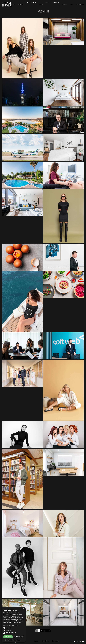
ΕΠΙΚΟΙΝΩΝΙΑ (80, 4)
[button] (14, 640)
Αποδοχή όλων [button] (8, 637)
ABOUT (14, 4)
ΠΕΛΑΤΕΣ (21, 4)
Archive (36, 641)
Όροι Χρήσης (45, 641)
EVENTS (65, 4)
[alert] (14, 625)
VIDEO (41, 4)
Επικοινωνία (55, 641)
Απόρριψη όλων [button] (19, 637)
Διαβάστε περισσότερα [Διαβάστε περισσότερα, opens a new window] (16, 622)
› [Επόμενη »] (49, 631)
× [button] (24, 609)
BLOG (71, 4)
